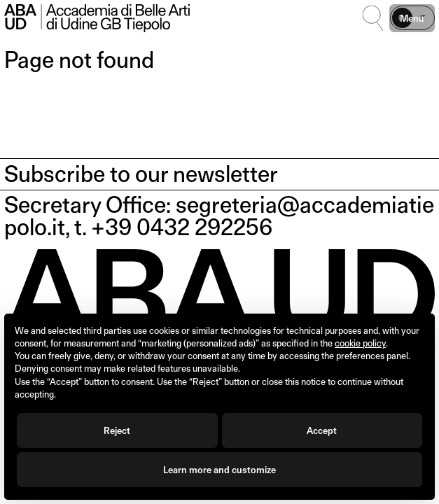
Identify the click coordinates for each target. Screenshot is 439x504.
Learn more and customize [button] (219, 470)
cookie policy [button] (360, 343)
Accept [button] (322, 430)
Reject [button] (117, 430)
